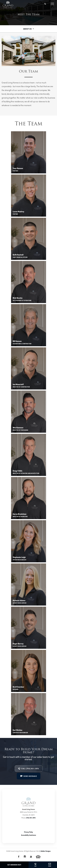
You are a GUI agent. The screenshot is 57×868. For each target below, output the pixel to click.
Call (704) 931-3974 (30, 769)
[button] (45, 4)
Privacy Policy (28, 832)
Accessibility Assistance (29, 835)
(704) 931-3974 (31, 818)
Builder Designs (46, 851)
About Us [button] (27, 29)
